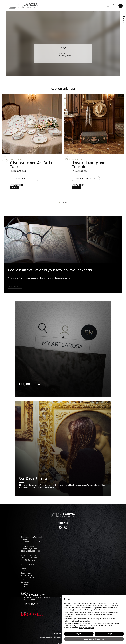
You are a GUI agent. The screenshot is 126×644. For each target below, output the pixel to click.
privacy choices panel (87, 628)
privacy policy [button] (69, 606)
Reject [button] (79, 634)
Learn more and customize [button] (94, 639)
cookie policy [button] (106, 610)
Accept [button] (109, 634)
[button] (123, 599)
